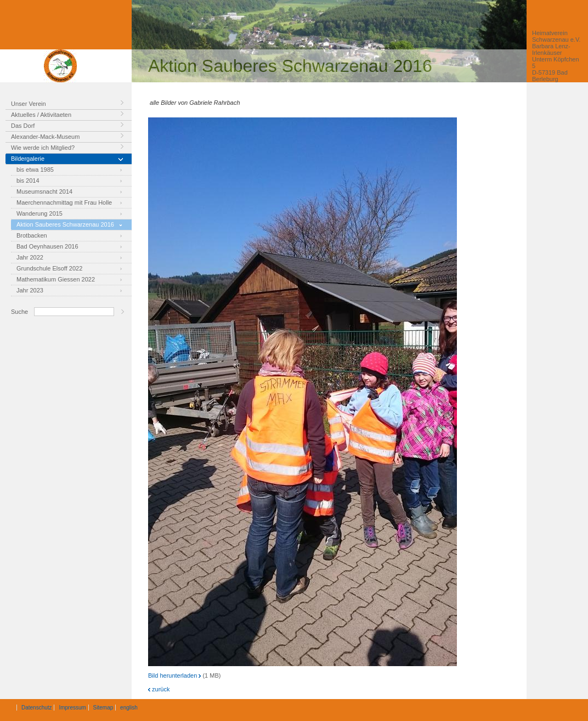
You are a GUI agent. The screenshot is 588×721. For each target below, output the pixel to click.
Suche (19, 312)
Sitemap (103, 708)
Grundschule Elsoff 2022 (49, 268)
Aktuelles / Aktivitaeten (41, 115)
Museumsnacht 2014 (44, 191)
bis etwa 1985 (35, 170)
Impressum (72, 708)
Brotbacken (32, 235)
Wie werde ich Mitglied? (43, 148)
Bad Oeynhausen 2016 (47, 246)
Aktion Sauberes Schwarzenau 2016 (65, 224)
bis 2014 (28, 181)
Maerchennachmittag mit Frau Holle (64, 202)
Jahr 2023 (30, 290)
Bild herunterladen (174, 675)
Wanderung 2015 (39, 213)
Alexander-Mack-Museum (45, 137)
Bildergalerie (28, 159)
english (129, 708)
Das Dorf (23, 126)
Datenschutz (37, 708)
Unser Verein (29, 104)
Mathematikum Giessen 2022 (56, 279)
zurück (159, 689)
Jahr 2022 (30, 257)
